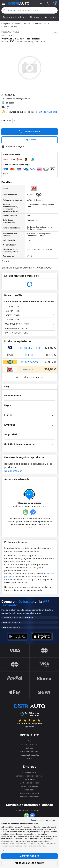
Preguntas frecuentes (29, 755)
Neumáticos (36, 17)
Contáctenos (29, 779)
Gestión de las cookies (29, 783)
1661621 (12, 315)
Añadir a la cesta (29, 132)
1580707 (12, 311)
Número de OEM (45, 268)
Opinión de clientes (30, 786)
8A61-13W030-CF (17, 328)
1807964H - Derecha (35, 200)
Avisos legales (29, 790)
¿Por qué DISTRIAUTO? (29, 744)
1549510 (12, 307)
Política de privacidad (29, 793)
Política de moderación (30, 797)
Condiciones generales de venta (29, 776)
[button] (41, 3)
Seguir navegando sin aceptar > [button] (43, 820)
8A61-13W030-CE (17, 324)
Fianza (30, 758)
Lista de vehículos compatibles (18, 268)
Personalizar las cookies (29, 863)
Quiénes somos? (30, 772)
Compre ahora (30, 140)
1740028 (13, 319)
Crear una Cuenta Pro (30, 751)
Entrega (29, 748)
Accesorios (51, 17)
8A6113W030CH (16, 333)
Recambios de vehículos (15, 17)
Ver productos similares (29, 377)
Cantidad (6, 121)
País (30, 741)
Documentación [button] (13, 471)
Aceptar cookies (30, 856)
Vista (6, 261)
